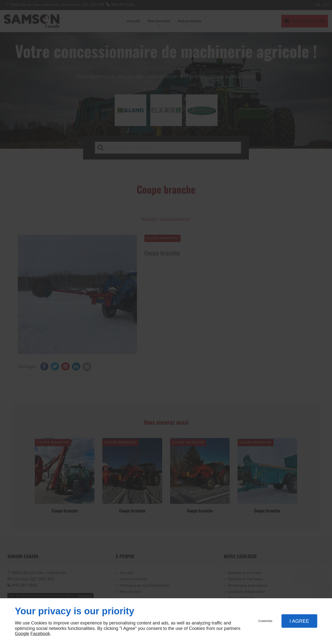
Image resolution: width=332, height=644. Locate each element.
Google (22, 634)
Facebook (40, 634)
